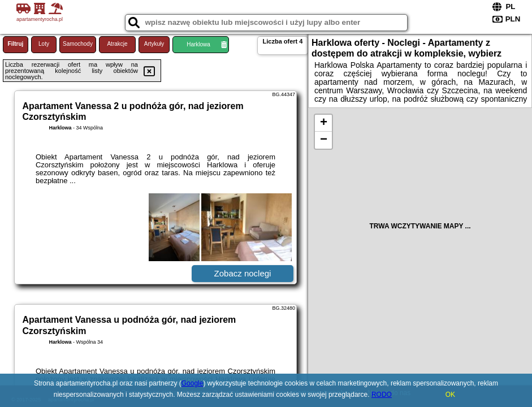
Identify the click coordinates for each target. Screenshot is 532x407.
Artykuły (154, 44)
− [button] (324, 140)
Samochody (78, 44)
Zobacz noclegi (243, 273)
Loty (44, 44)
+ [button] (324, 123)
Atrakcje (117, 44)
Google (193, 383)
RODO (382, 395)
